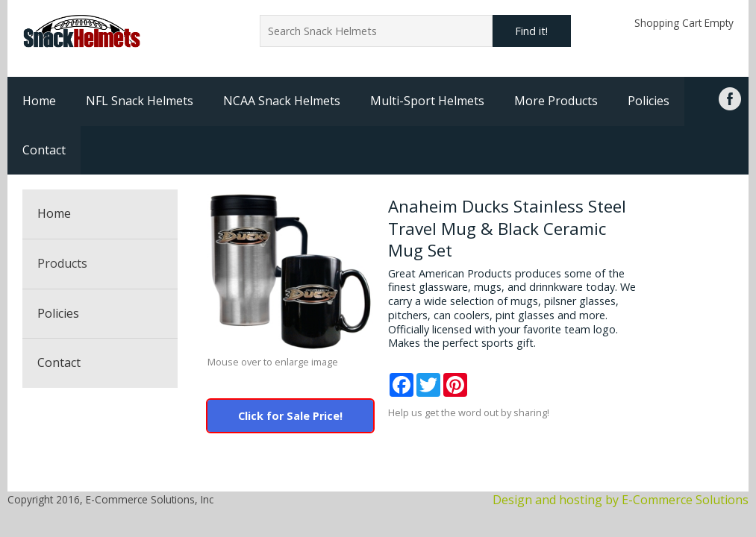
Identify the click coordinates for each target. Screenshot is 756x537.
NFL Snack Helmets (140, 101)
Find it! (531, 31)
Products (62, 263)
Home (39, 101)
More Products (556, 101)
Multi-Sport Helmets (427, 101)
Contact (44, 150)
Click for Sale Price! (290, 416)
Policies (649, 101)
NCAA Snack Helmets (282, 101)
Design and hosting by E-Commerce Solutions (621, 500)
